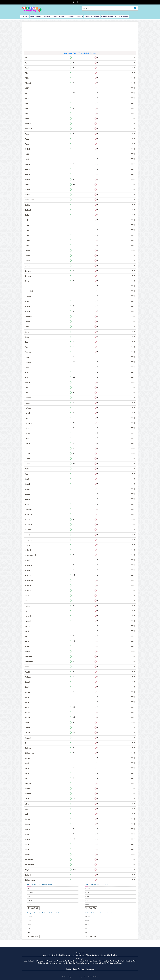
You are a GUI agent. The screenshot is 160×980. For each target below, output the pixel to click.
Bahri (27, 149)
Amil (27, 103)
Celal (27, 215)
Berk (27, 185)
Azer (27, 139)
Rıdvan (28, 677)
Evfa (27, 332)
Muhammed (30, 555)
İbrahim (29, 423)
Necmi (28, 621)
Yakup (28, 824)
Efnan (28, 256)
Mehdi (28, 530)
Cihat (27, 235)
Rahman (29, 657)
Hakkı (28, 372)
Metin (28, 545)
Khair (27, 504)
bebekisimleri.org (92, 977)
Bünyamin (30, 200)
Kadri (27, 484)
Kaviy (27, 494)
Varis (27, 809)
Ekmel (28, 266)
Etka (27, 327)
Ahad (27, 73)
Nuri (27, 641)
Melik (28, 535)
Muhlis (28, 560)
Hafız (27, 367)
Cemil (28, 225)
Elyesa (28, 276)
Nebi (27, 611)
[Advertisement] (80, 37)
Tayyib (28, 784)
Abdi (27, 58)
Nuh (27, 636)
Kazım (28, 499)
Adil (27, 68)
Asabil (28, 124)
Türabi (28, 794)
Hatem (28, 408)
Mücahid (29, 581)
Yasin (27, 829)
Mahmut (29, 515)
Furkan (28, 362)
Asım (27, 134)
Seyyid (28, 738)
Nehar (28, 626)
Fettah (28, 352)
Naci (27, 596)
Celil (27, 220)
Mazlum (29, 525)
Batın (27, 164)
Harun (28, 403)
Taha (27, 768)
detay (133, 57)
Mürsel (28, 591)
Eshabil (28, 317)
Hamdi (28, 398)
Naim (27, 606)
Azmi (27, 144)
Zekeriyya (29, 865)
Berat (27, 180)
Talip (27, 773)
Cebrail (28, 210)
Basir (27, 159)
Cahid (28, 205)
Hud (27, 418)
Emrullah (29, 291)
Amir (27, 109)
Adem (28, 63)
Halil (27, 377)
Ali (26, 93)
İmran (28, 443)
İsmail (28, 464)
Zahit (27, 855)
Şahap (28, 758)
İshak (27, 454)
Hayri (27, 413)
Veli (27, 814)
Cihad (28, 230)
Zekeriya (29, 860)
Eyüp (27, 337)
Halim (28, 383)
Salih (27, 707)
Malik (28, 520)
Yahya (28, 819)
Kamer (28, 489)
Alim (27, 98)
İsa (26, 449)
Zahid (27, 844)
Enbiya (28, 296)
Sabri (27, 682)
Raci (27, 646)
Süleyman (29, 753)
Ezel (27, 342)
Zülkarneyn (30, 880)
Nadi (27, 601)
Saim (27, 702)
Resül (27, 672)
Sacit (27, 687)
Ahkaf (28, 78)
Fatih (27, 347)
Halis (27, 388)
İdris (27, 428)
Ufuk (27, 799)
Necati (28, 616)
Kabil (27, 469)
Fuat (27, 357)
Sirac (27, 743)
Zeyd (27, 870)
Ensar (27, 306)
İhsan (27, 433)
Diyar (27, 251)
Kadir (27, 479)
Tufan (28, 789)
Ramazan (29, 662)
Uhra (27, 804)
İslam (27, 459)
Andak (28, 114)
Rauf (27, 667)
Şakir (27, 763)
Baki (27, 154)
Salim (27, 713)
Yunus (28, 834)
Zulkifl (28, 875)
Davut (28, 246)
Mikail (28, 550)
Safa (27, 697)
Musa (27, 570)
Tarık (27, 778)
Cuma (27, 241)
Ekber (28, 261)
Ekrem (28, 271)
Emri (27, 286)
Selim (27, 733)
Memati (29, 540)
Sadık (27, 692)
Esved (28, 322)
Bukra (28, 190)
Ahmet (28, 83)
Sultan (28, 748)
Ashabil (28, 129)
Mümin (28, 586)
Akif (27, 88)
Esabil (28, 312)
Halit (27, 393)
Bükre (28, 195)
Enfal (27, 301)
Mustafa (29, 575)
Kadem (28, 474)
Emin (27, 281)
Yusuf (27, 839)
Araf (27, 119)
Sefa (27, 723)
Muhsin (28, 565)
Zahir (27, 849)
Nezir (27, 631)
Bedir (27, 169)
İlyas (27, 438)
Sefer (27, 728)
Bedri (27, 174)
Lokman (29, 510)
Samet (28, 718)
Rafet (27, 652)
